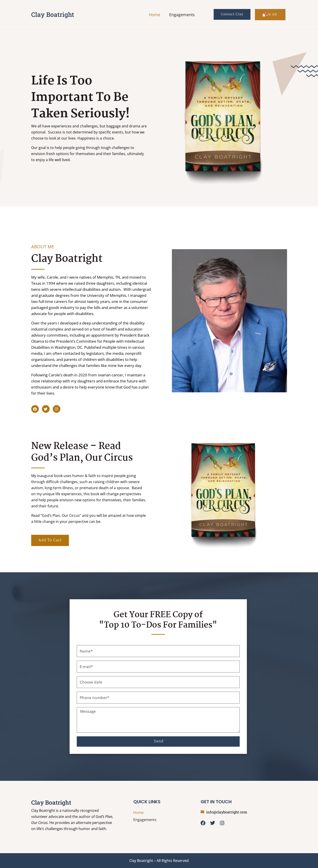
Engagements (182, 15)
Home (155, 15)
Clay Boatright (53, 14)
